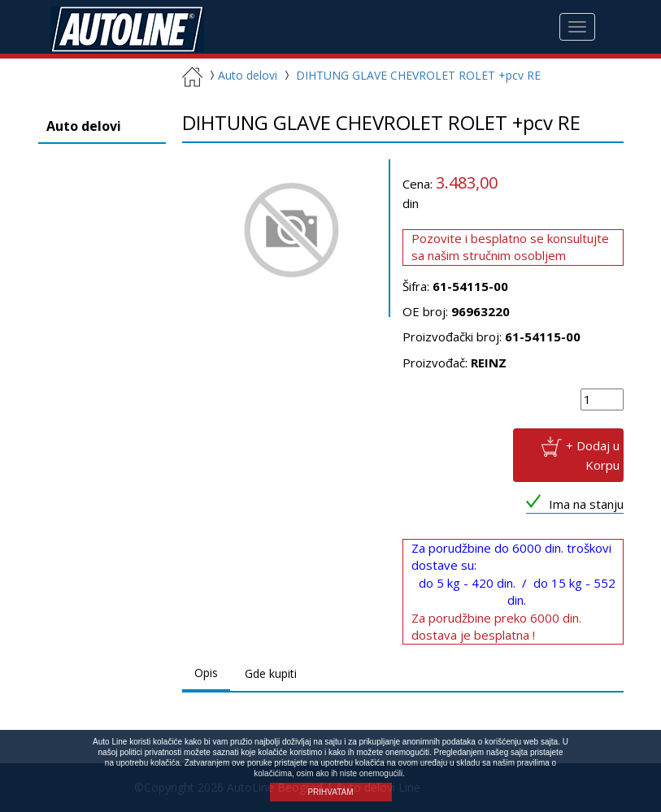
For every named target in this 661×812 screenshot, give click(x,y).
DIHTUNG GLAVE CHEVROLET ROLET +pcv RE (418, 75)
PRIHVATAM (330, 792)
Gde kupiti (271, 673)
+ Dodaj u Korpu (593, 454)
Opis (206, 673)
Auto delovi (241, 75)
